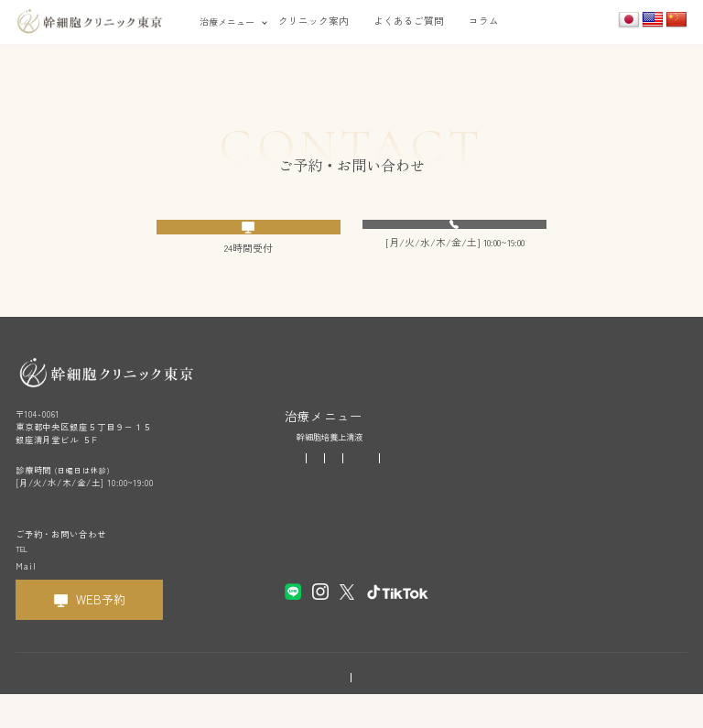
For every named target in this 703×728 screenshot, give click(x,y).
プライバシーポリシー (378, 707)
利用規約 (298, 707)
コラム (484, 21)
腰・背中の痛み (325, 502)
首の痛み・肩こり (508, 483)
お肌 (389, 483)
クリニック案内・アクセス (334, 524)
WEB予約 (101, 633)
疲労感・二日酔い (330, 483)
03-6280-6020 (463, 238)
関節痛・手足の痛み (596, 483)
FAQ (292, 546)
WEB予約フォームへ (260, 239)
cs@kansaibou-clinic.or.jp (102, 598)
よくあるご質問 (409, 21)
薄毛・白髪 (436, 483)
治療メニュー (227, 22)
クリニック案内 (314, 21)
